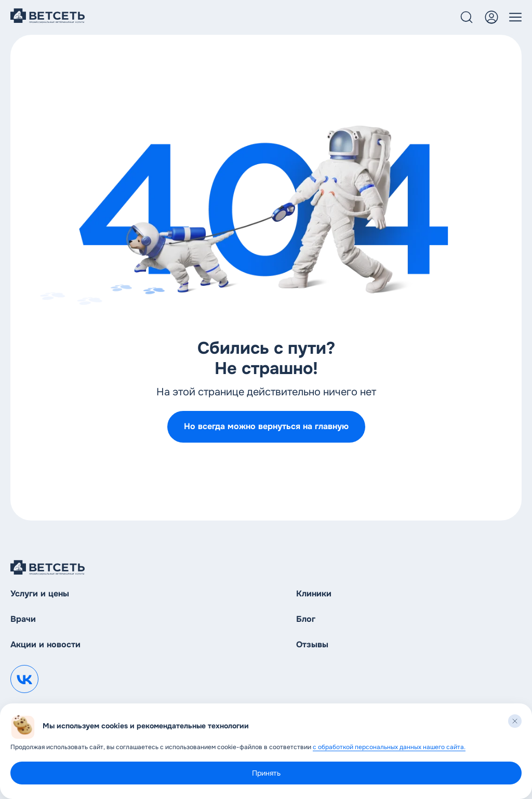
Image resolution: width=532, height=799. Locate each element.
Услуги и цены (40, 594)
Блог (306, 619)
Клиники (314, 594)
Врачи (23, 619)
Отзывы (312, 644)
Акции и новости (45, 644)
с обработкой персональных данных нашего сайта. (389, 747)
